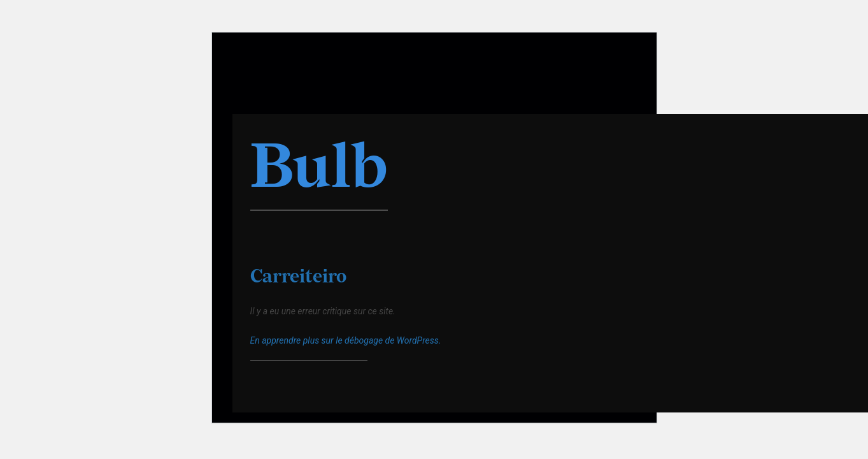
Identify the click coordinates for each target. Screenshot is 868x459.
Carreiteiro (298, 277)
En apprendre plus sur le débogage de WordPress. (346, 340)
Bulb (319, 169)
